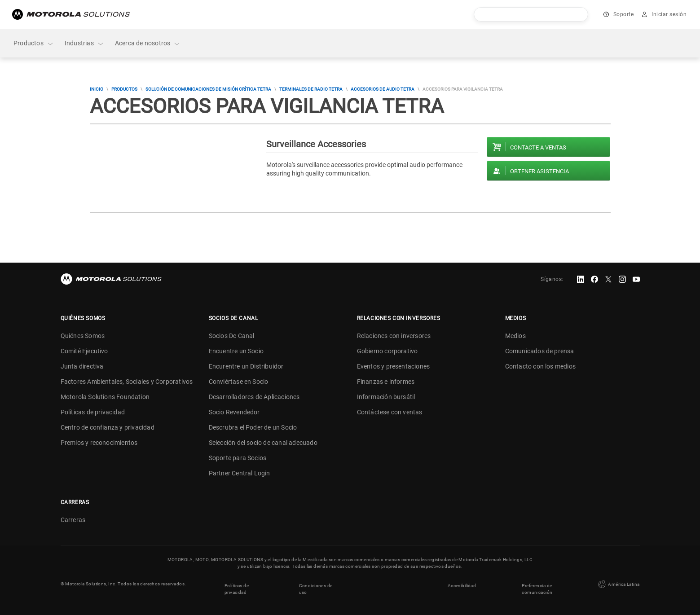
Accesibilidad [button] (462, 584)
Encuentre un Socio (236, 351)
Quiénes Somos (83, 336)
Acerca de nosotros (148, 43)
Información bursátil (386, 397)
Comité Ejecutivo (84, 351)
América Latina (618, 584)
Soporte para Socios (238, 458)
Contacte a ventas (538, 147)
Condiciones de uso (316, 587)
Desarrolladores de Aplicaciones (254, 397)
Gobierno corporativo (387, 351)
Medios (515, 336)
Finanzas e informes (386, 382)
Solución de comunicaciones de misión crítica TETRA (208, 89)
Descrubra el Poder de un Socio (253, 427)
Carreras (73, 520)
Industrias (84, 43)
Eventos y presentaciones (394, 366)
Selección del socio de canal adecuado (263, 443)
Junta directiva (82, 366)
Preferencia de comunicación (537, 587)
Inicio (97, 89)
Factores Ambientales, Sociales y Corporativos (127, 382)
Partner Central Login (240, 473)
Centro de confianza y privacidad (108, 427)
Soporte (624, 14)
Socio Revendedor (234, 412)
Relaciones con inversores (394, 336)
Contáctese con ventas (390, 412)
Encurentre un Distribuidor (246, 366)
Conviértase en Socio (239, 382)
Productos (34, 43)
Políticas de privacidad (93, 412)
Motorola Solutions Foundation (105, 397)
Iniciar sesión (669, 14)
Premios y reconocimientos (99, 443)
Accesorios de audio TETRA (383, 89)
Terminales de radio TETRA (311, 89)
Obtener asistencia (539, 171)
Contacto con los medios (541, 366)
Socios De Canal (232, 336)
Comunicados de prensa (540, 351)
